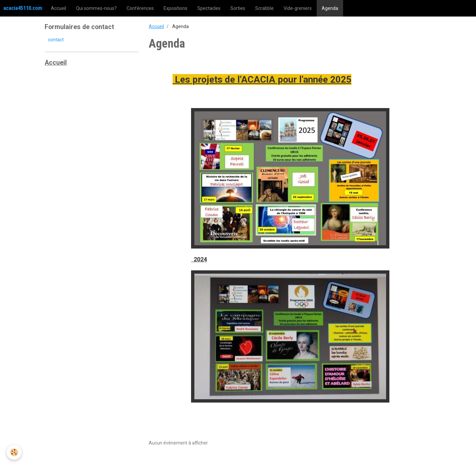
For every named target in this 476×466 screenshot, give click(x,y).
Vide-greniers (298, 8)
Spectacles (209, 8)
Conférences (140, 8)
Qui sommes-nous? (96, 8)
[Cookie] (14, 452)
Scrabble (264, 8)
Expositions (176, 8)
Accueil (59, 8)
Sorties (238, 8)
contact (56, 40)
